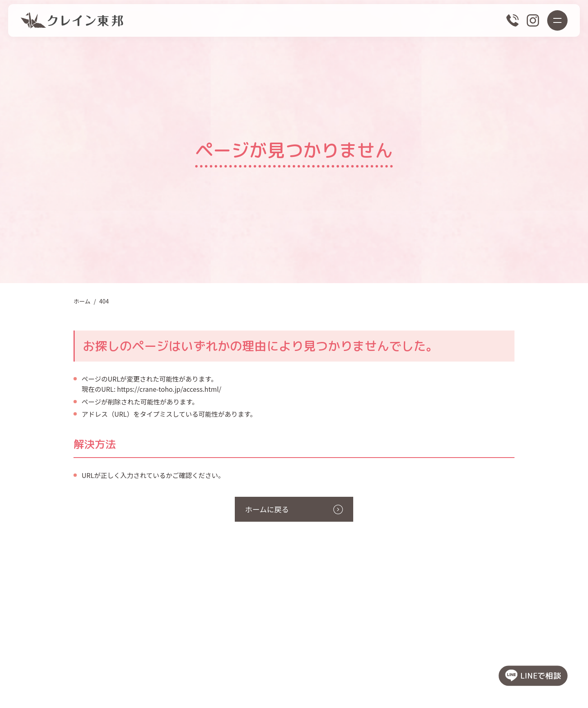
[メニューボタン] (557, 20)
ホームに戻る (267, 509)
